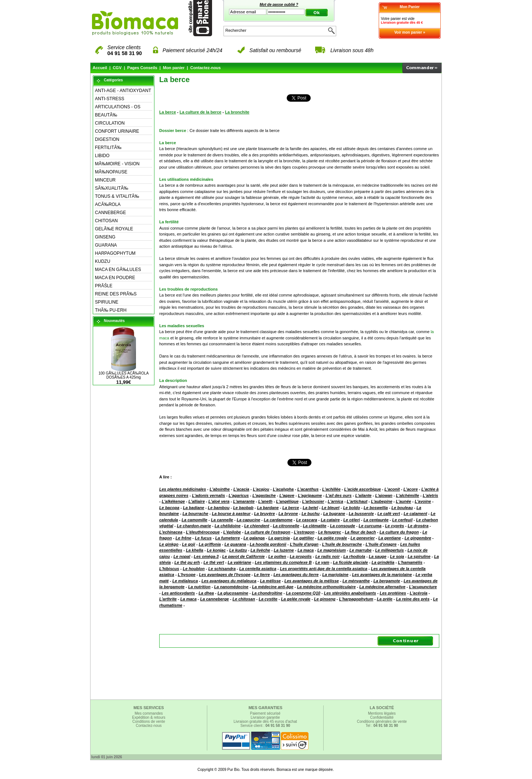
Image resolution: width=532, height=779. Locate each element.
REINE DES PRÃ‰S (116, 294)
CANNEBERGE (110, 213)
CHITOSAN (106, 221)
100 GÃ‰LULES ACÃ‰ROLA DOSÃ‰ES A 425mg (124, 375)
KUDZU (103, 261)
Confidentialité (382, 717)
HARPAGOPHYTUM (115, 253)
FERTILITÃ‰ (108, 148)
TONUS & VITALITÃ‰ (117, 196)
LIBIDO (102, 156)
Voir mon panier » (410, 32)
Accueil (100, 68)
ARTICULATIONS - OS (118, 107)
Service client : (265, 726)
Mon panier (174, 68)
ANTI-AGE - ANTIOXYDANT (123, 91)
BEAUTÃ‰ (106, 115)
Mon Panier (410, 7)
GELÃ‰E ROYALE (114, 229)
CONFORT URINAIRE (117, 131)
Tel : (382, 726)
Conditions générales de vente (382, 722)
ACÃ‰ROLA (108, 204)
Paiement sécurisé (265, 713)
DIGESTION (107, 139)
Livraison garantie (265, 717)
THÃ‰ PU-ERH (111, 310)
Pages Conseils (142, 68)
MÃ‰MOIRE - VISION (117, 164)
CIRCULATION (110, 123)
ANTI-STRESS (110, 99)
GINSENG (105, 237)
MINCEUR (105, 180)
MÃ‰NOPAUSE (111, 172)
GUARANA (106, 245)
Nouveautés (114, 321)
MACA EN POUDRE (115, 278)
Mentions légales (382, 713)
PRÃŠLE (104, 286)
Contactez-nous (206, 68)
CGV (117, 68)
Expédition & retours (149, 717)
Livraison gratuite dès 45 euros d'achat (265, 722)
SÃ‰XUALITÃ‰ (112, 188)
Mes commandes (149, 713)
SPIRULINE (107, 302)
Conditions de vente (149, 722)
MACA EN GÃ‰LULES (118, 270)
